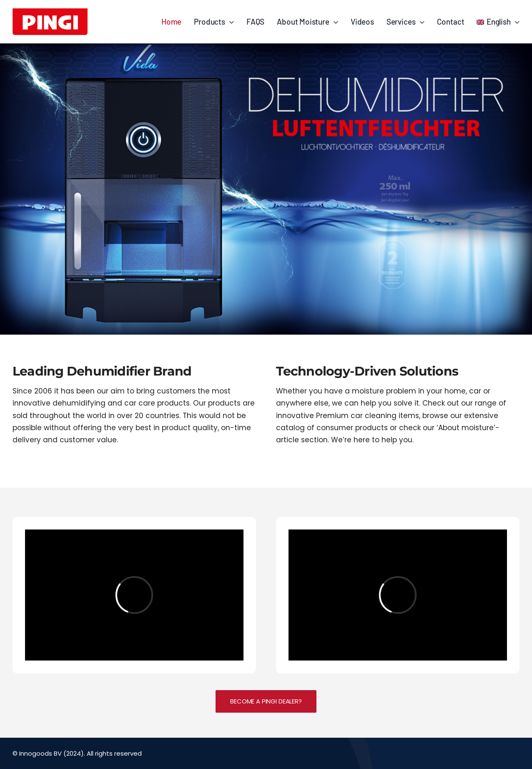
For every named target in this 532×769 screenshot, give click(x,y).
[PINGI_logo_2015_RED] (50, 12)
